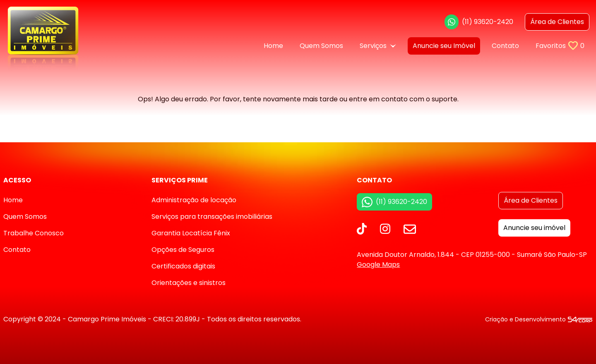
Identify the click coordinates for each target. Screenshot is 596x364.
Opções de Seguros (183, 250)
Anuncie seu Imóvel (444, 46)
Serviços (378, 46)
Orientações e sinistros (189, 283)
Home (273, 46)
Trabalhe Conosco (34, 233)
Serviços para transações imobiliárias (212, 217)
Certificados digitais (183, 266)
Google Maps (378, 265)
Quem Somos (321, 46)
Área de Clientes (531, 200)
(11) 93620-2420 (479, 22)
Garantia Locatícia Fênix (191, 233)
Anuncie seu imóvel (534, 228)
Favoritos (560, 46)
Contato (505, 46)
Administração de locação (194, 200)
